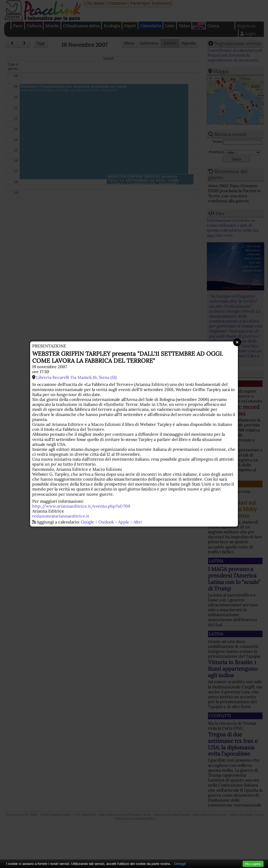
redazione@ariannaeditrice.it (61, 516)
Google (88, 522)
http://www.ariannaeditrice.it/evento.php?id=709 (81, 506)
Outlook (106, 522)
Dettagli (180, 864)
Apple (124, 522)
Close (237, 342)
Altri (138, 522)
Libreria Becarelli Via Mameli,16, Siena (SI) (76, 377)
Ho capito (253, 864)
